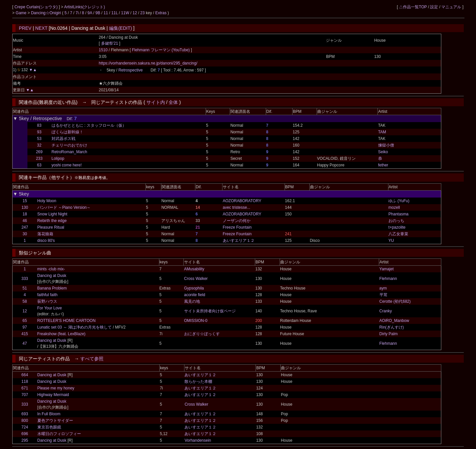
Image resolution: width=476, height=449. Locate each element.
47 (25, 343)
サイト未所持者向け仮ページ (210, 311)
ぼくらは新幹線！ (67, 132)
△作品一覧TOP (413, 7)
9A (90, 13)
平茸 (383, 295)
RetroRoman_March (69, 152)
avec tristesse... (237, 207)
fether (383, 165)
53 (39, 139)
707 (25, 395)
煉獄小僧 (386, 145)
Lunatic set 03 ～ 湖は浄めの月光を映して (75, 327)
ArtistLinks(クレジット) (84, 7)
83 (39, 125)
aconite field (195, 295)
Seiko (383, 152)
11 (106, 13)
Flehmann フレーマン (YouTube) (161, 50)
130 (25, 207)
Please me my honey (56, 388)
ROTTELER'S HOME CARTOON (67, 321)
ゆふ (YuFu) (399, 201)
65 (25, 321)
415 (25, 334)
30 (25, 234)
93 (39, 132)
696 (25, 434)
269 (39, 152)
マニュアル (451, 7)
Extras (161, 13)
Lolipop (58, 158)
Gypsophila (194, 288)
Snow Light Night (52, 214)
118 (25, 382)
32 (39, 145)
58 (25, 301)
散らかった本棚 (198, 382)
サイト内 (156, 102)
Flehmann (388, 279)
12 (135, 13)
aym (383, 288)
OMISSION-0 (196, 321)
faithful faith (47, 295)
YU (391, 241)
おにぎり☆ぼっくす (202, 334)
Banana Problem (52, 288)
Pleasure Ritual (51, 227)
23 (142, 13)
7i (77, 13)
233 (39, 158)
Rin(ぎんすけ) (392, 327)
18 (25, 214)
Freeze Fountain (237, 227)
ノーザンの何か (237, 221)
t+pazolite (397, 227)
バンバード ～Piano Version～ (64, 207)
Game (21, 13)
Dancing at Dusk (52, 276)
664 (25, 375)
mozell (394, 207)
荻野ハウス (47, 301)
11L (115, 13)
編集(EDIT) (120, 28)
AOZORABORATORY (242, 201)
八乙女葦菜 (398, 234)
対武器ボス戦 (63, 139)
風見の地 (192, 301)
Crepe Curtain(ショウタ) (37, 7)
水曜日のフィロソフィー (59, 434)
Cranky (386, 311)
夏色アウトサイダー (55, 421)
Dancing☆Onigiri (47, 13)
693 (25, 414)
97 (25, 327)
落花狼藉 (45, 234)
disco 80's (46, 241)
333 (25, 279)
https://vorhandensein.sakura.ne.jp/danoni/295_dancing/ (148, 63)
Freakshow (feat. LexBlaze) (61, 334)
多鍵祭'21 (110, 43)
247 (25, 227)
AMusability (194, 269)
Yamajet (387, 269)
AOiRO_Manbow (394, 321)
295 (25, 440)
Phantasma (398, 214)
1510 (103, 50)
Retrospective (130, 70)
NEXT (41, 28)
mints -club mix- (51, 269)
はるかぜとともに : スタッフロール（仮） (89, 125)
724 (25, 427)
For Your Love (50, 308)
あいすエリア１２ (239, 241)
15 (25, 201)
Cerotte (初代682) (395, 301)
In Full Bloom (49, 414)
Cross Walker (196, 279)
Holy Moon (47, 201)
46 (25, 221)
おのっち (396, 221)
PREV (25, 28)
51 (25, 288)
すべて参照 (92, 359)
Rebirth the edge (52, 221)
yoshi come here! (67, 165)
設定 (434, 7)
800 (25, 421)
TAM (382, 132)
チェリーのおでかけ (69, 145)
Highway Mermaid (53, 395)
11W (125, 13)
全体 (173, 102)
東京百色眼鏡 (49, 427)
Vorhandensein (198, 440)
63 (39, 165)
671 (25, 388)
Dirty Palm (389, 334)
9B (98, 13)
